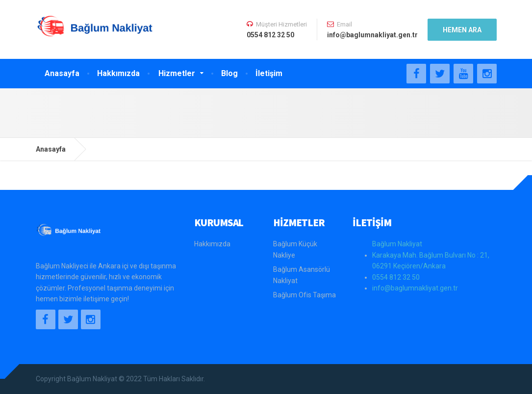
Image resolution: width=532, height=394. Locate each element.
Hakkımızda (118, 73)
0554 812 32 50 (396, 277)
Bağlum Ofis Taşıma (304, 295)
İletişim (269, 73)
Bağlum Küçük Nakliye (295, 249)
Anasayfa (62, 73)
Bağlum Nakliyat (397, 244)
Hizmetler (177, 73)
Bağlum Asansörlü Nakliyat (302, 275)
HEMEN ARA (462, 30)
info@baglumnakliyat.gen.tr (415, 288)
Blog (229, 73)
